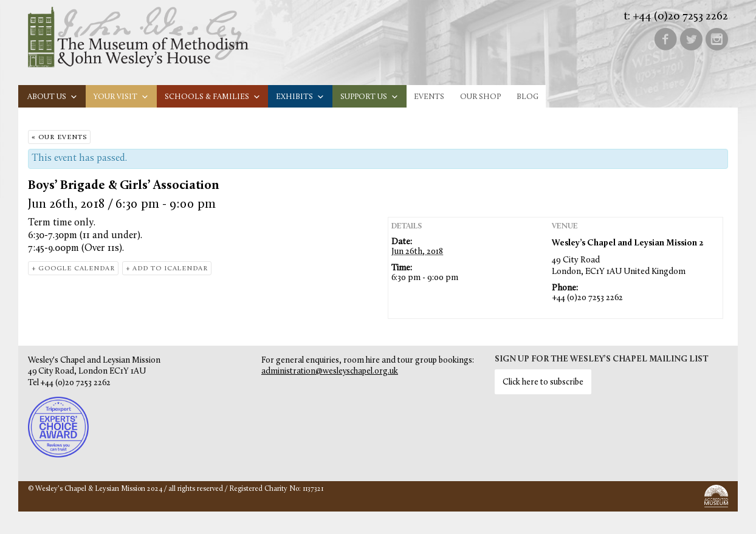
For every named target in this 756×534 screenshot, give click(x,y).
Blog (527, 97)
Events (429, 97)
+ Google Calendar (73, 269)
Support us (369, 97)
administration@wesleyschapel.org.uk (330, 371)
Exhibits (300, 97)
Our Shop (480, 97)
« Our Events (59, 138)
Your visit (121, 97)
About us (53, 97)
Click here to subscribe (543, 382)
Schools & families (213, 97)
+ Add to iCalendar (167, 269)
